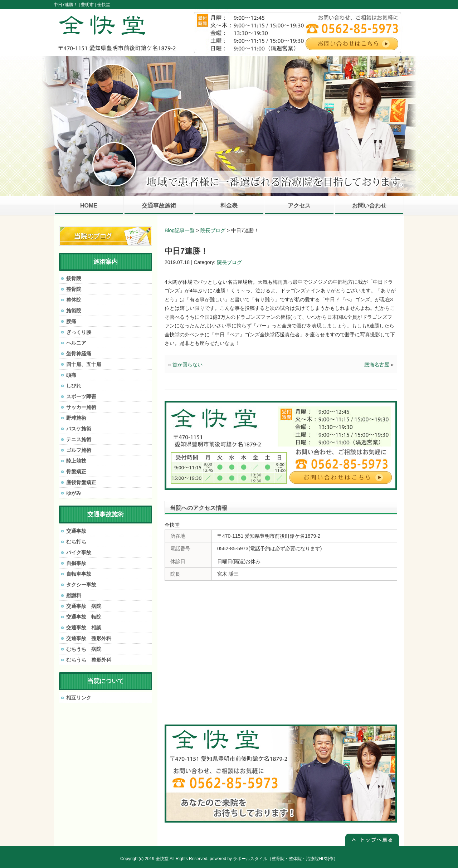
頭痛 (71, 375)
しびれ (74, 386)
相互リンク (79, 698)
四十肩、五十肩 (84, 364)
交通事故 (76, 531)
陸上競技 (76, 461)
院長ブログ (213, 230)
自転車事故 (79, 574)
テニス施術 (79, 439)
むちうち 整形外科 (89, 660)
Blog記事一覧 (180, 230)
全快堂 (162, 859)
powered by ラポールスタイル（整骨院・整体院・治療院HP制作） (274, 859)
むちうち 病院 (84, 649)
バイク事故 (79, 552)
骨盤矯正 (76, 472)
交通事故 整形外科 (89, 638)
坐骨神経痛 (79, 353)
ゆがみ (74, 493)
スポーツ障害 (81, 396)
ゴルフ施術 (79, 450)
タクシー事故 (81, 585)
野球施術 (76, 418)
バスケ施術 (79, 429)
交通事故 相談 (84, 628)
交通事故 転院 (84, 617)
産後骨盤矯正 (81, 482)
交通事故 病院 (84, 606)
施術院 (74, 311)
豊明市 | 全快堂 (96, 5)
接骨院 (74, 278)
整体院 (74, 300)
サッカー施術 (81, 407)
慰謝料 (74, 595)
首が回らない (187, 365)
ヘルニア (76, 343)
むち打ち (76, 542)
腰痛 (71, 321)
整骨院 (74, 289)
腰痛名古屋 (377, 365)
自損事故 (76, 563)
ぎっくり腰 (79, 332)
